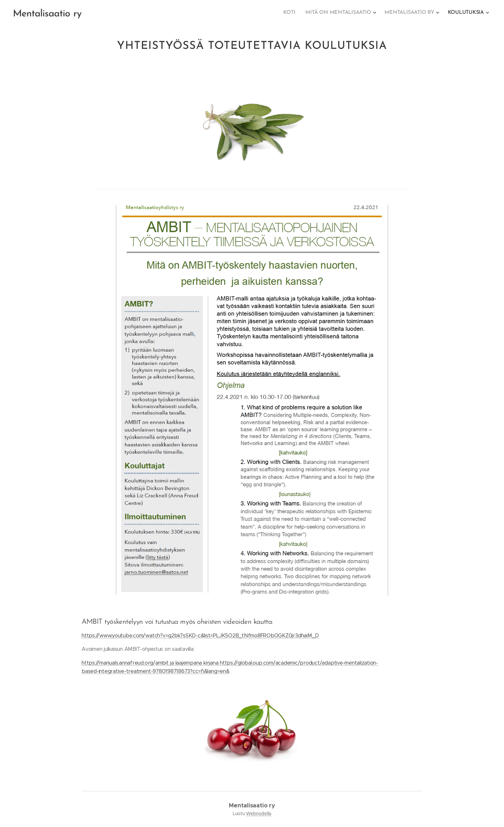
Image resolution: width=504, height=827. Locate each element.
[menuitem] (448, 13)
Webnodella (259, 813)
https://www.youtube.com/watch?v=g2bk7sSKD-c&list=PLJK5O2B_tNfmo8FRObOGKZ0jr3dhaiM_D (200, 636)
